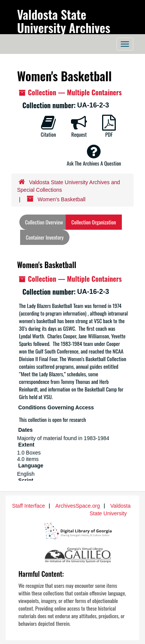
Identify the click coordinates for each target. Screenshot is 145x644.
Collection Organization (94, 222)
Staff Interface (29, 506)
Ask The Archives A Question (94, 155)
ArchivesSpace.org (78, 506)
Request (79, 126)
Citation (48, 126)
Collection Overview (44, 222)
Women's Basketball (47, 265)
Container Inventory (45, 237)
